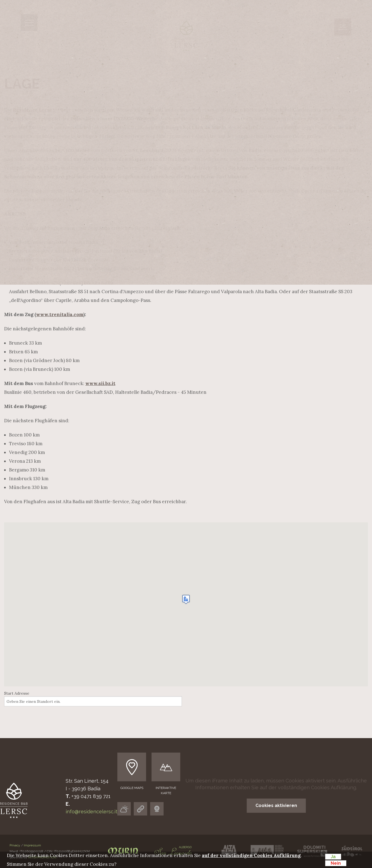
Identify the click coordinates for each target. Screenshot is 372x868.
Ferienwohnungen (189, 158)
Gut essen (159, 174)
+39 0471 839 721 (91, 796)
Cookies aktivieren (276, 806)
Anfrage (144, 240)
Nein (336, 863)
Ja (333, 857)
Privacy (15, 845)
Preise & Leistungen (170, 229)
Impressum (32, 845)
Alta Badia (160, 207)
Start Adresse (17, 693)
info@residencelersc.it (91, 812)
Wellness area (176, 191)
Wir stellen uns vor (194, 142)
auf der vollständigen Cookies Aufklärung (308, 787)
